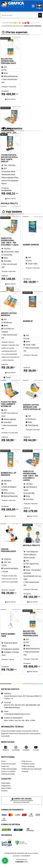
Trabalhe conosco (28, 764)
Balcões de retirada (8, 774)
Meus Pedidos (6, 788)
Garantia (25, 771)
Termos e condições (8, 771)
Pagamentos (6, 786)
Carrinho (4, 791)
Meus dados (6, 783)
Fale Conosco (27, 761)
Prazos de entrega (28, 766)
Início (3, 761)
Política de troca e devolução (32, 769)
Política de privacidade (9, 769)
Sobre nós (5, 766)
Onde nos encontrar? (8, 764)
